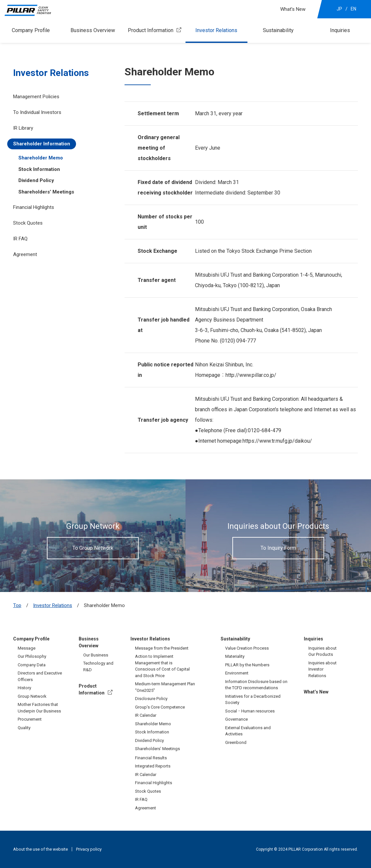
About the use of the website (40, 849)
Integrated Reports (153, 766)
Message (27, 648)
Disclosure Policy (151, 699)
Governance (236, 719)
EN (353, 9)
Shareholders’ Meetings (46, 192)
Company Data (32, 665)
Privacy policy (89, 849)
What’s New (293, 9)
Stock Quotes (28, 223)
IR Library (23, 128)
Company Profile (31, 30)
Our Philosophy (32, 656)
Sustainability (278, 30)
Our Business (96, 655)
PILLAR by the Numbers (247, 665)
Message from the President (162, 648)
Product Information (151, 30)
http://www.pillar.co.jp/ (251, 375)
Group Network (32, 696)
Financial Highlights (34, 207)
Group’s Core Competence (160, 707)
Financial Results (151, 758)
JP (339, 9)
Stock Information (39, 169)
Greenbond (236, 742)
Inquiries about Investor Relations (322, 669)
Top (17, 605)
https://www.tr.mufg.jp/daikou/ (277, 441)
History (24, 688)
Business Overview (93, 30)
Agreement (25, 254)
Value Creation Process (247, 648)
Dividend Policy (36, 180)
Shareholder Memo (41, 158)
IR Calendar (146, 715)
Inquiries (340, 30)
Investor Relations (216, 30)
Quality (24, 728)
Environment (237, 673)
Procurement (30, 719)
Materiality (235, 656)
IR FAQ (20, 239)
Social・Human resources (250, 711)
